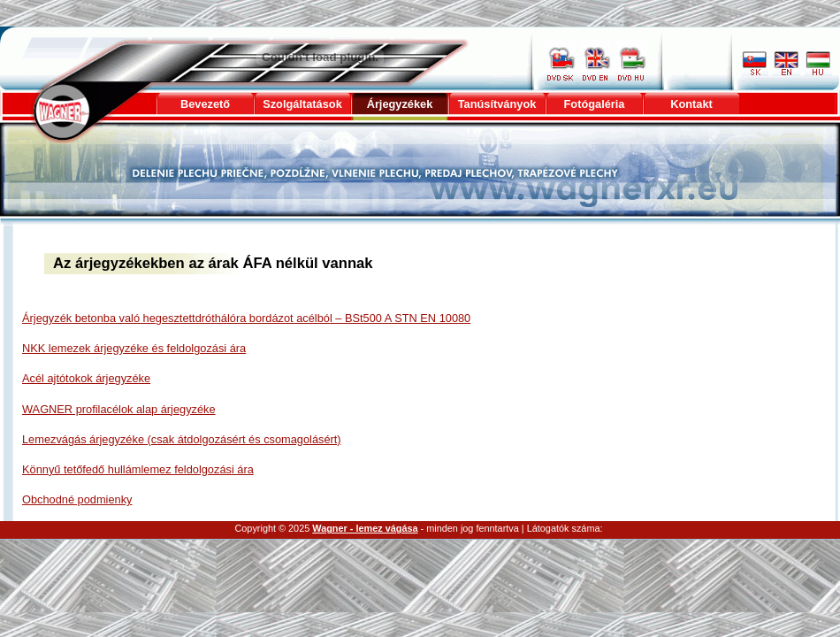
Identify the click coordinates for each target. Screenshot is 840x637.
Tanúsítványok (497, 104)
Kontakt (691, 104)
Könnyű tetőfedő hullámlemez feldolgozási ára (138, 469)
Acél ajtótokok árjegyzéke (86, 378)
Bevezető (205, 104)
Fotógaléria (595, 104)
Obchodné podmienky (77, 499)
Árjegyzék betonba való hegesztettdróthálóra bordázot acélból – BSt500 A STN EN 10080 (246, 318)
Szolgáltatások (302, 104)
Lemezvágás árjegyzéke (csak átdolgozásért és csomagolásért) (182, 439)
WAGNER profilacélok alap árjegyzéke (119, 409)
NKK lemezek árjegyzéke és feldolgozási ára (134, 348)
